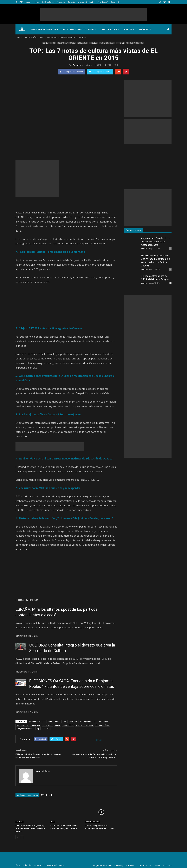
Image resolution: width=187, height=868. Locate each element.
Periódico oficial (102, 725)
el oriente (73, 722)
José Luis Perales (101, 722)
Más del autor (47, 795)
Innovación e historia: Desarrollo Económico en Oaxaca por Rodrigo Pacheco (95, 756)
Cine (64, 722)
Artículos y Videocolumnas (80, 29)
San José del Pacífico (25, 729)
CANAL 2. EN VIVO (93, 822)
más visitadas (22, 725)
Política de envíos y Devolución (108, 2)
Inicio (37, 2)
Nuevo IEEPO (68, 725)
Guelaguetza (86, 722)
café (50, 722)
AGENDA (20, 822)
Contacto (71, 2)
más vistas (35, 725)
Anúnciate (61, 2)
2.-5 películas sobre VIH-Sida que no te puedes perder (48, 488)
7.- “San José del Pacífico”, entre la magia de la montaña (50, 252)
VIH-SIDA (46, 729)
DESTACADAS (82, 43)
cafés (57, 722)
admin (144, 248)
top (38, 729)
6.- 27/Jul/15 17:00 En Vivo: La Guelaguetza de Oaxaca (49, 328)
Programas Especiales (44, 29)
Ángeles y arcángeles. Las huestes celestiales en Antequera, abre (155, 241)
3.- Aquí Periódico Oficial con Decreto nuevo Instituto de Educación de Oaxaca (64, 459)
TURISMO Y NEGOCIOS (135, 43)
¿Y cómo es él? (35, 722)
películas (89, 725)
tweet (99, 740)
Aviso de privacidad (85, 2)
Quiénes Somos (48, 2)
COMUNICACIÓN (49, 43)
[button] (168, 29)
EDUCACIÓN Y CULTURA (67, 43)
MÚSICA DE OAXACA (107, 43)
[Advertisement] (93, 14)
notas (57, 725)
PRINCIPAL (120, 43)
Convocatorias (110, 29)
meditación (47, 725)
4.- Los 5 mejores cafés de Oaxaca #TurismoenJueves (48, 414)
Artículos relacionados (27, 795)
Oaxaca (79, 725)
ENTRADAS (93, 43)
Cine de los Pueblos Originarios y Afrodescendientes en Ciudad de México (30, 828)
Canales (129, 29)
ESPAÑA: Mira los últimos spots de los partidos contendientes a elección (38, 756)
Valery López (78, 65)
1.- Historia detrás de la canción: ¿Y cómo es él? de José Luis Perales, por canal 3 (64, 518)
